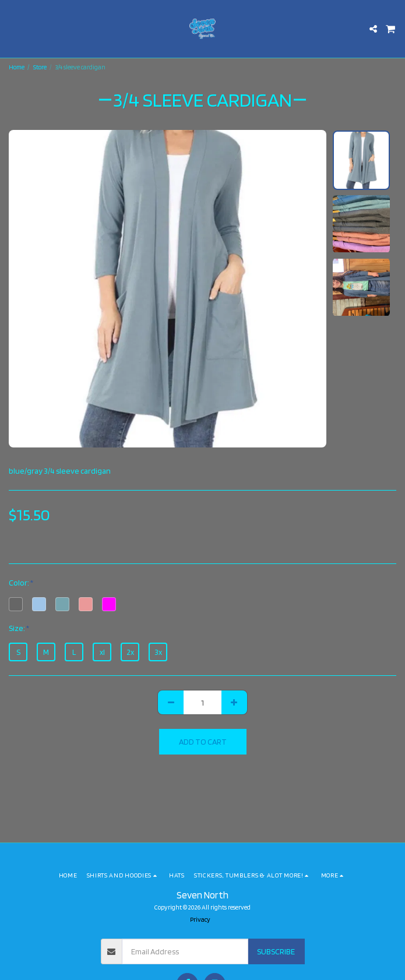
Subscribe (276, 951)
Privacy (200, 919)
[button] (13, 29)
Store (40, 67)
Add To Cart (203, 742)
